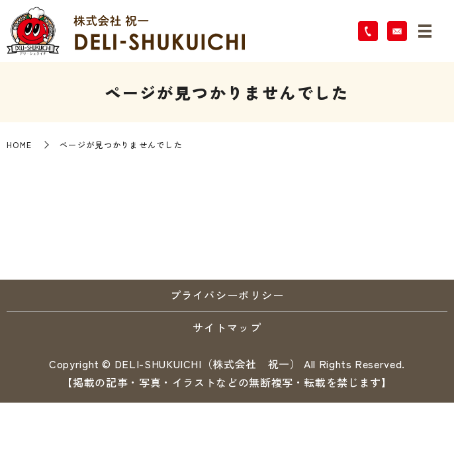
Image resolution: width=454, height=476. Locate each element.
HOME (19, 144)
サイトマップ (227, 327)
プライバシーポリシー (227, 295)
